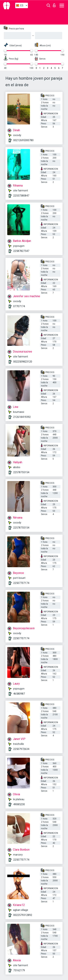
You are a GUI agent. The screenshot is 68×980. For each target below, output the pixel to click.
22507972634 (21, 749)
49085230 (19, 804)
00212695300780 (23, 140)
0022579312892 (23, 915)
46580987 (19, 694)
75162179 (19, 970)
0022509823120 (23, 362)
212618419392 (22, 417)
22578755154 (21, 472)
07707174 (19, 306)
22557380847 (21, 196)
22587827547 (21, 251)
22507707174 (21, 583)
